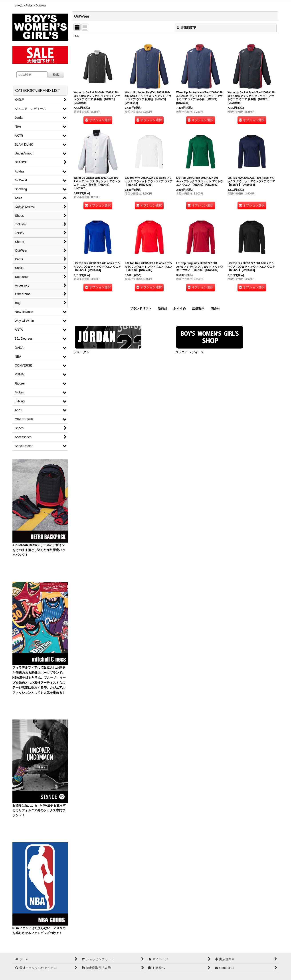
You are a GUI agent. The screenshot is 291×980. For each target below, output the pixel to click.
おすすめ (180, 309)
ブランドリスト (141, 309)
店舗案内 (198, 309)
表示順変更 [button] (186, 28)
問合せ (215, 309)
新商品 (162, 309)
